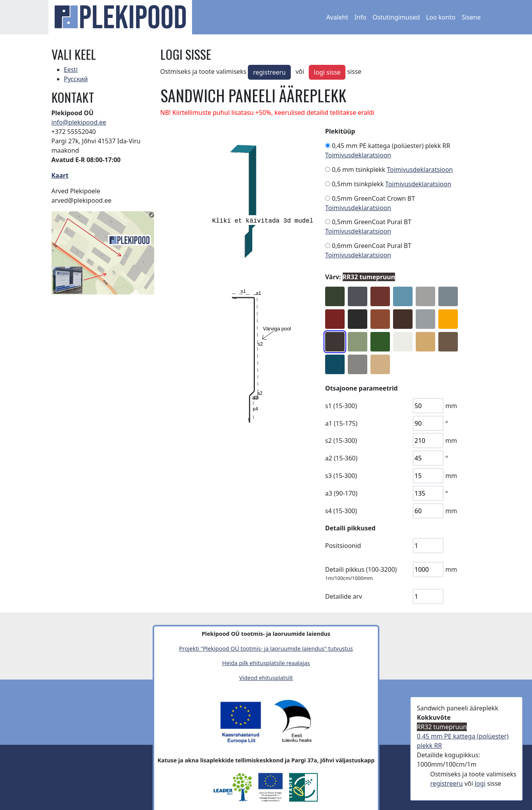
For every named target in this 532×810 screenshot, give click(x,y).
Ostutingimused (396, 17)
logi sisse (327, 72)
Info (360, 17)
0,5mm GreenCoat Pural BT (372, 222)
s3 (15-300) (341, 476)
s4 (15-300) (341, 511)
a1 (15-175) (341, 423)
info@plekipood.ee (79, 122)
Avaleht (337, 17)
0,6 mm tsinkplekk (359, 169)
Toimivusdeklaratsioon (358, 155)
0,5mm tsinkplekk (358, 184)
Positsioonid (343, 546)
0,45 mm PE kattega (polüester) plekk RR (391, 146)
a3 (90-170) (341, 493)
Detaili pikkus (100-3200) (361, 569)
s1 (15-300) (341, 406)
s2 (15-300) (341, 441)
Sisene (471, 17)
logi (480, 783)
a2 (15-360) (341, 458)
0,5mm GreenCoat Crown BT (373, 198)
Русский (76, 79)
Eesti (71, 70)
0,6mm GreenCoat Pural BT (372, 246)
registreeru (269, 72)
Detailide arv (344, 596)
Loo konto (441, 17)
